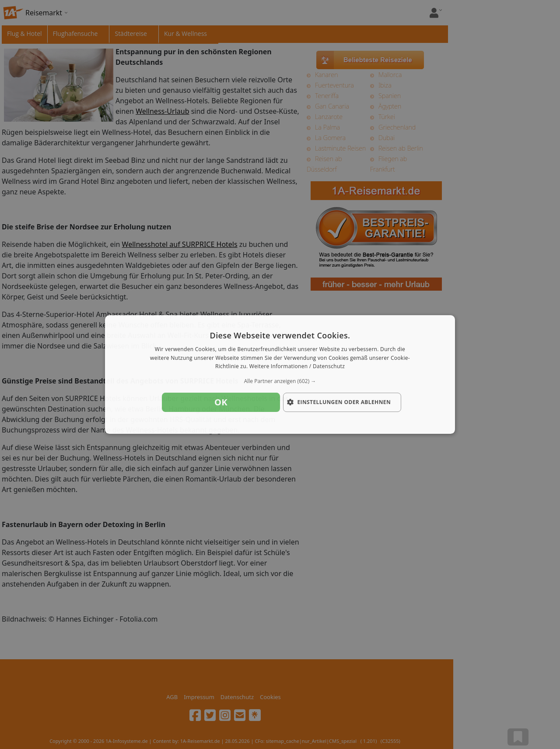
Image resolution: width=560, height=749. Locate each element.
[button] (280, 381)
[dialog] (280, 375)
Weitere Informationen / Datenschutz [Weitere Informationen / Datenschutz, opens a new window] (297, 367)
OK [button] (221, 402)
